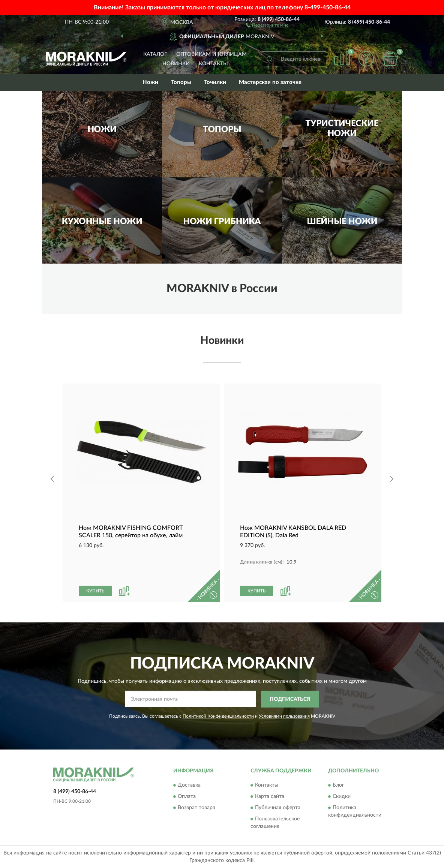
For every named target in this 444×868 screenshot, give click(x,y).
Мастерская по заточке (270, 82)
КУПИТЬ (95, 591)
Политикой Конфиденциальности (218, 716)
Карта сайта (270, 797)
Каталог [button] (155, 54)
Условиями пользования (284, 716)
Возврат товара (196, 808)
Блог (338, 786)
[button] (267, 25)
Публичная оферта (278, 808)
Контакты (213, 64)
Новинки (176, 64)
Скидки (342, 797)
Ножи (150, 82)
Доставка (189, 786)
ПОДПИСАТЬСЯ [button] (290, 699)
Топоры (181, 82)
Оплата (187, 797)
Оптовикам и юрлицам (211, 54)
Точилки (215, 82)
